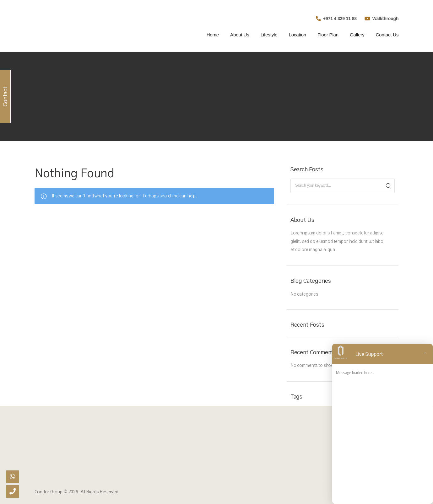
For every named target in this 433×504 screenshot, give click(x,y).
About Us (240, 35)
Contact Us (387, 35)
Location (297, 35)
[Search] (388, 186)
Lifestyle (269, 35)
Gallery (357, 35)
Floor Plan (328, 35)
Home (213, 35)
